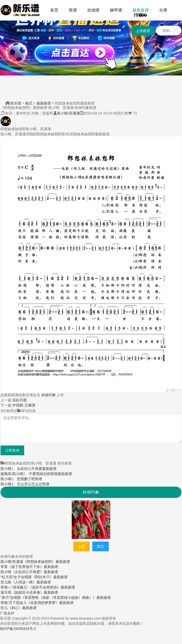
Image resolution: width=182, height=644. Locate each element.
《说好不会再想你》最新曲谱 (52, 587)
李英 (4, 567)
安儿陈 (6, 582)
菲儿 (4, 608)
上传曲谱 (143, 31)
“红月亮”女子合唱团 (16, 577)
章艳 (4, 603)
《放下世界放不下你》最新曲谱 (33, 567)
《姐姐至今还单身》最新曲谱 (35, 592)
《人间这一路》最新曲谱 (31, 582)
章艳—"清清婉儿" (14, 587)
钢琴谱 (116, 10)
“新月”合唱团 (11, 598)
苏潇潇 (74, 113)
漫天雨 (6, 592)
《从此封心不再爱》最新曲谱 (35, 572)
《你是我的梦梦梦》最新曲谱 (50, 603)
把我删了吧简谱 (30, 479)
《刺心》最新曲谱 (22, 608)
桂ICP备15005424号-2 (18, 629)
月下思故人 (18, 603)
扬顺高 (6, 474)
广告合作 (7, 613)
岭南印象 (48, 395)
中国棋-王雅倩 (24, 405)
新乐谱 (16, 103)
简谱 (73, 10)
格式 (29, 103)
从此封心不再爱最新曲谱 (37, 469)
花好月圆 (20, 400)
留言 (101, 546)
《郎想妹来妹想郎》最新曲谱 (47, 562)
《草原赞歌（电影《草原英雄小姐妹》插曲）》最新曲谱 (66, 598)
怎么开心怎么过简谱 (33, 484)
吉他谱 (93, 10)
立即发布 (12, 450)
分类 (163, 10)
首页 (54, 10)
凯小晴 (62, 113)
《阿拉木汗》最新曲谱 (50, 577)
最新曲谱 (141, 10)
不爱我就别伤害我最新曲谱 (50, 474)
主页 (81, 546)
